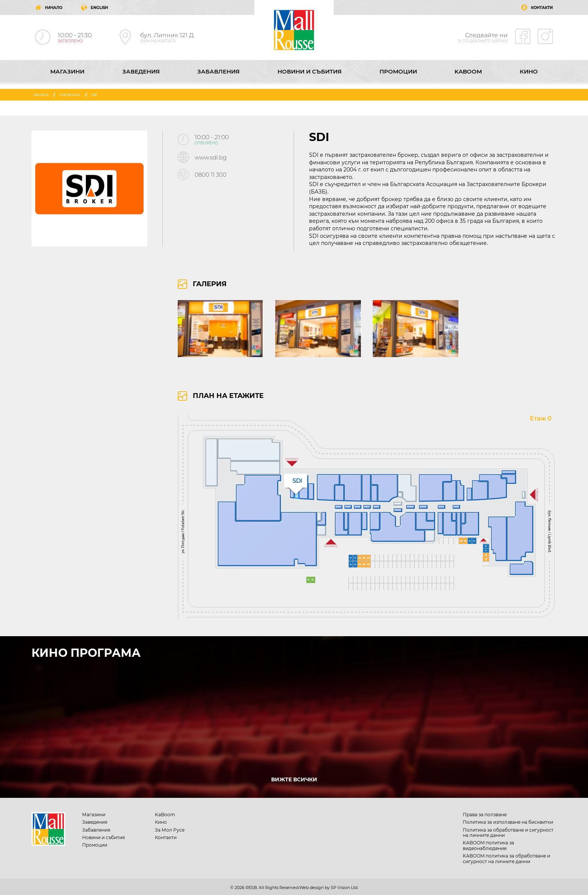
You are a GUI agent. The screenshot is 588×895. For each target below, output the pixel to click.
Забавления (218, 71)
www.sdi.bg (211, 157)
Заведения (141, 71)
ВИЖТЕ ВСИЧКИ (294, 779)
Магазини (67, 71)
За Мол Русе (170, 830)
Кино (529, 71)
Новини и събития (310, 71)
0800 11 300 (211, 175)
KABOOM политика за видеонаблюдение (488, 845)
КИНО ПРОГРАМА (86, 653)
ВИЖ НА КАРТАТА (158, 41)
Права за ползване (485, 815)
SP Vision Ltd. (344, 887)
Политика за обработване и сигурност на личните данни (508, 833)
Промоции (398, 71)
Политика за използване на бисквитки (508, 822)
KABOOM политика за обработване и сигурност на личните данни (506, 858)
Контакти (166, 837)
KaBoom (468, 71)
